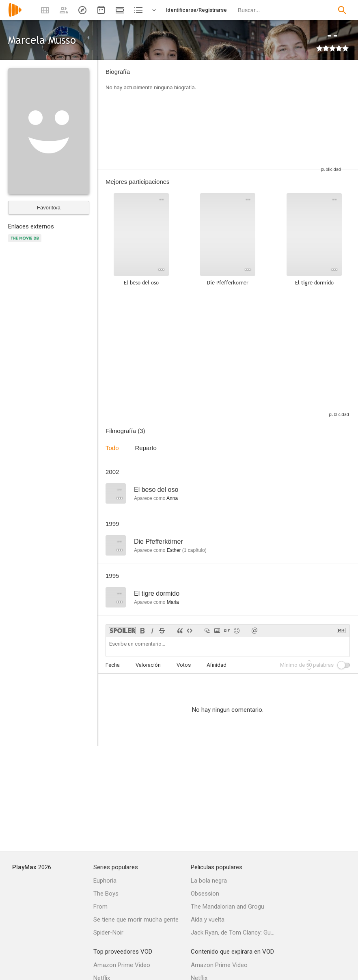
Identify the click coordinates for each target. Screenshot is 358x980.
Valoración (148, 665)
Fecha (113, 665)
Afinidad (217, 665)
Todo (112, 448)
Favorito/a (49, 208)
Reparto (146, 448)
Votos (184, 665)
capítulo (194, 550)
